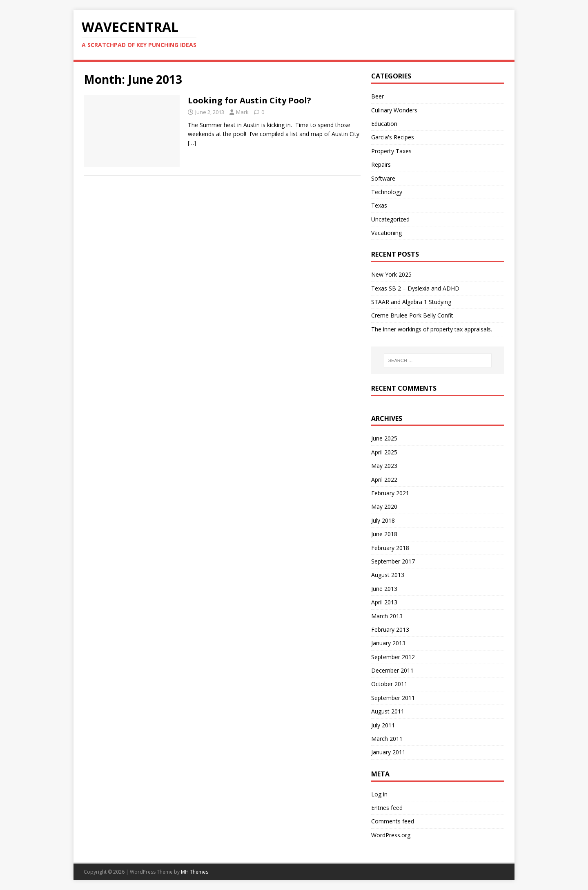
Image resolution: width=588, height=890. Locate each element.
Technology (387, 192)
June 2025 (384, 438)
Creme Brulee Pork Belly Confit (412, 315)
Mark (242, 112)
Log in (379, 794)
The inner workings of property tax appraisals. (432, 329)
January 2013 (388, 643)
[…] (192, 143)
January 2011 (388, 752)
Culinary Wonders (394, 110)
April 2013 (384, 602)
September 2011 (393, 698)
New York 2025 (391, 274)
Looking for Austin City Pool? (249, 100)
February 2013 (390, 629)
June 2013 (384, 589)
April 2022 (384, 480)
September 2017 (393, 561)
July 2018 (383, 520)
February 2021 (390, 493)
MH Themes (195, 872)
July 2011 (383, 725)
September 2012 (393, 657)
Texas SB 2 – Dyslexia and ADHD (415, 288)
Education (384, 124)
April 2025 (384, 452)
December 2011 (392, 670)
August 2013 (388, 575)
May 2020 (384, 506)
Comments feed (393, 821)
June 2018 (384, 534)
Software (383, 178)
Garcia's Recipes (393, 137)
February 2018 (390, 548)
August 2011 (388, 711)
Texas (379, 205)
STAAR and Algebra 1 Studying (411, 302)
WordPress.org (391, 835)
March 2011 (387, 739)
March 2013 (387, 616)
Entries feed (387, 808)
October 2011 (389, 684)
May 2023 (384, 466)
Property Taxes (391, 151)
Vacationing (386, 233)
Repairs (381, 164)
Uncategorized (390, 219)
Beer (378, 96)
